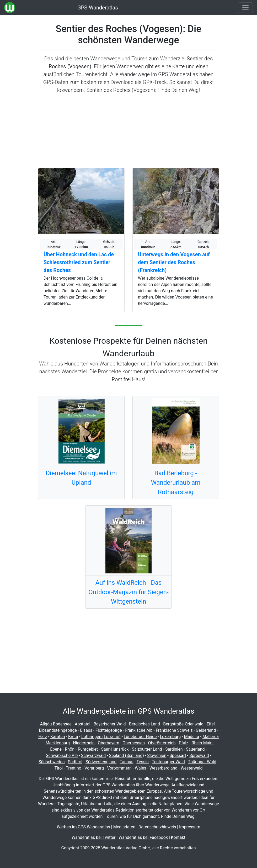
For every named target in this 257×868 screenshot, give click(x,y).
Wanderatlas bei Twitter (93, 837)
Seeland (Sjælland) (127, 755)
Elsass (86, 730)
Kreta (73, 737)
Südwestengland (101, 762)
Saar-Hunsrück (115, 749)
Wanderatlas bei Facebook (143, 837)
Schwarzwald (93, 755)
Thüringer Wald (202, 762)
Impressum (190, 827)
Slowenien (157, 755)
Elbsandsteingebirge (58, 730)
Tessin (143, 762)
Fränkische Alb (139, 730)
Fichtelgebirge (109, 730)
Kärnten (58, 737)
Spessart (178, 755)
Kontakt (178, 837)
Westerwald (192, 768)
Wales (140, 768)
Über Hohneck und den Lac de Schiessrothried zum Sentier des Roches (79, 262)
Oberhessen (134, 743)
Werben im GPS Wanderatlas (83, 827)
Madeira (192, 737)
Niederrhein (84, 743)
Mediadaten (124, 827)
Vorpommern (119, 768)
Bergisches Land (144, 724)
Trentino (74, 768)
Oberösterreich (162, 743)
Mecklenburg (58, 743)
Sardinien (174, 749)
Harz (43, 737)
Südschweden (52, 762)
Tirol (59, 768)
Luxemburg (170, 737)
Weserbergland (164, 768)
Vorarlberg (94, 768)
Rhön (70, 749)
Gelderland (206, 730)
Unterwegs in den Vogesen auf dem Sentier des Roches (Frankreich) (174, 262)
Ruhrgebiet (88, 749)
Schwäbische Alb (62, 755)
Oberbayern (109, 743)
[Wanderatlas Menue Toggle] (245, 8)
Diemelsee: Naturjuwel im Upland (81, 478)
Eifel (211, 724)
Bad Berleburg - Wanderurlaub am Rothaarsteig (176, 483)
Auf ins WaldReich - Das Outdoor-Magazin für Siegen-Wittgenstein (128, 592)
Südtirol (75, 762)
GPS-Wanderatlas (98, 8)
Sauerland (195, 749)
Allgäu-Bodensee (56, 724)
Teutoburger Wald (168, 762)
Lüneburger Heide (140, 737)
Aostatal (83, 724)
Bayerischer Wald (110, 724)
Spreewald (199, 755)
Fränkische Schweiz (174, 730)
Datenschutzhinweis (157, 827)
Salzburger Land (147, 749)
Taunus (126, 762)
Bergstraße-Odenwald (183, 724)
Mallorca (211, 737)
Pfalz (184, 743)
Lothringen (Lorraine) (101, 737)
